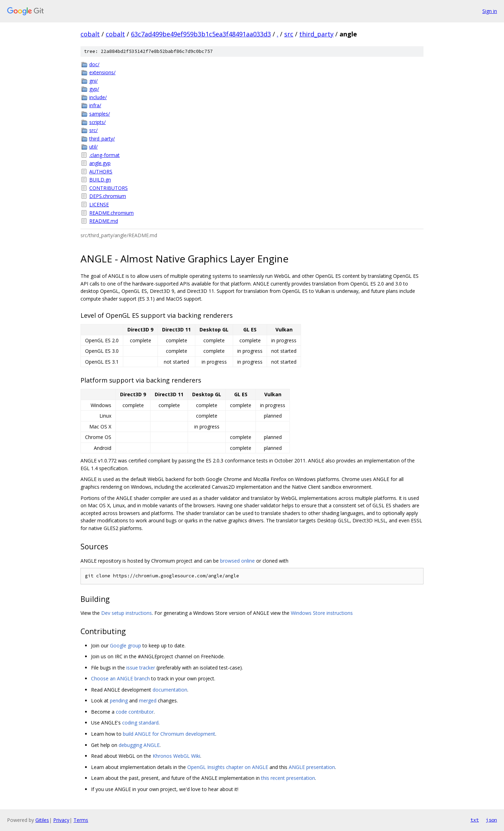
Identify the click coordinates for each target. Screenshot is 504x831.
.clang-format (104, 155)
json (491, 820)
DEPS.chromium (108, 196)
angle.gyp (100, 163)
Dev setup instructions (127, 613)
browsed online (237, 561)
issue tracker (141, 668)
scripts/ (97, 122)
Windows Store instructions (322, 613)
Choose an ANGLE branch (120, 678)
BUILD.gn (100, 180)
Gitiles (42, 820)
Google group (125, 645)
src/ (93, 130)
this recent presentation (288, 778)
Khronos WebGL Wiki (176, 756)
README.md (104, 221)
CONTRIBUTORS (108, 188)
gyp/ (94, 89)
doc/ (94, 64)
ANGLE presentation (312, 767)
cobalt (90, 34)
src (289, 34)
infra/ (95, 105)
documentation (170, 690)
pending (119, 700)
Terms (81, 820)
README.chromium (111, 213)
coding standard (140, 723)
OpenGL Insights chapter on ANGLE (228, 767)
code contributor (135, 712)
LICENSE (99, 204)
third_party (316, 34)
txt (475, 820)
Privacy (61, 820)
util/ (93, 147)
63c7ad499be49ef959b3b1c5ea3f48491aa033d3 (201, 34)
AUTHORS (101, 171)
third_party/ (102, 139)
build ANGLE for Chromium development (169, 734)
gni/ (93, 81)
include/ (98, 97)
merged (148, 700)
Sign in (490, 11)
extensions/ (102, 72)
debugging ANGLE (139, 745)
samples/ (100, 114)
